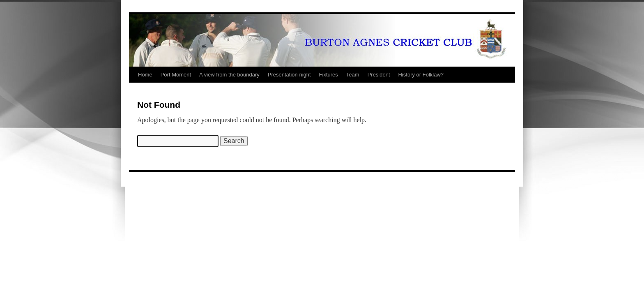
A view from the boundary (229, 75)
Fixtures (329, 75)
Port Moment (176, 75)
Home (145, 75)
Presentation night (289, 75)
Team (353, 75)
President (379, 75)
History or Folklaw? (421, 75)
